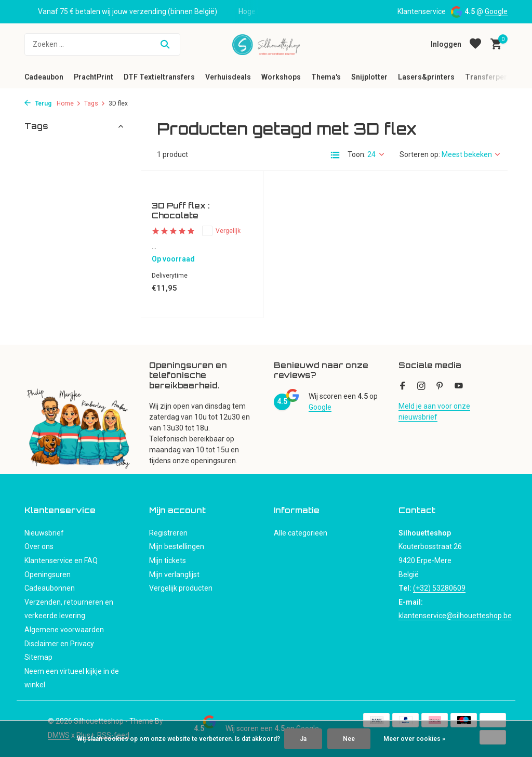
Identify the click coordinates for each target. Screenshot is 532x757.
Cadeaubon (44, 77)
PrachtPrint (94, 77)
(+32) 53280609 (439, 588)
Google (496, 11)
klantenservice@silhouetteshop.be (455, 616)
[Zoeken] (102, 44)
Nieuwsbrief (44, 533)
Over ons (39, 546)
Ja (303, 739)
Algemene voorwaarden (64, 630)
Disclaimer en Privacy (59, 644)
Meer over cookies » (414, 739)
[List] (335, 155)
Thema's (326, 77)
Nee (349, 739)
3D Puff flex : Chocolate (181, 211)
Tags (95, 103)
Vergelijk (221, 231)
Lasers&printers (426, 77)
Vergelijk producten (181, 588)
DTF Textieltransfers (159, 77)
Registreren (168, 533)
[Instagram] (421, 387)
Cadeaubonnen (50, 588)
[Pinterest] (440, 387)
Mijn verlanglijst (174, 575)
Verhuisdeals (228, 77)
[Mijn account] (446, 44)
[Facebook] (403, 387)
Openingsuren (48, 575)
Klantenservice (422, 11)
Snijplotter (369, 77)
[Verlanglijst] (475, 44)
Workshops (281, 77)
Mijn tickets (168, 560)
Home (69, 103)
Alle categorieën (301, 533)
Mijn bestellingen (177, 546)
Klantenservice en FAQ (61, 560)
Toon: (357, 154)
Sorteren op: (420, 154)
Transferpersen (492, 77)
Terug (38, 103)
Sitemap (38, 657)
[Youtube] (459, 387)
